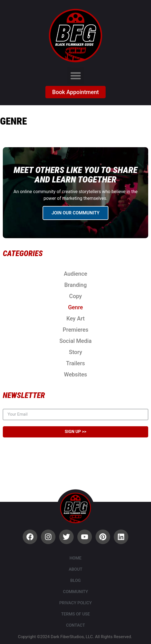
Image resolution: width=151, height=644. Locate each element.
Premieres (75, 330)
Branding (75, 285)
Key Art (75, 319)
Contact (76, 625)
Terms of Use (75, 614)
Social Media (75, 341)
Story (75, 352)
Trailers (75, 363)
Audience (76, 274)
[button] (76, 76)
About (75, 569)
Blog (76, 580)
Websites (75, 374)
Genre (75, 307)
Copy (75, 296)
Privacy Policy (75, 603)
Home (75, 558)
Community (75, 592)
